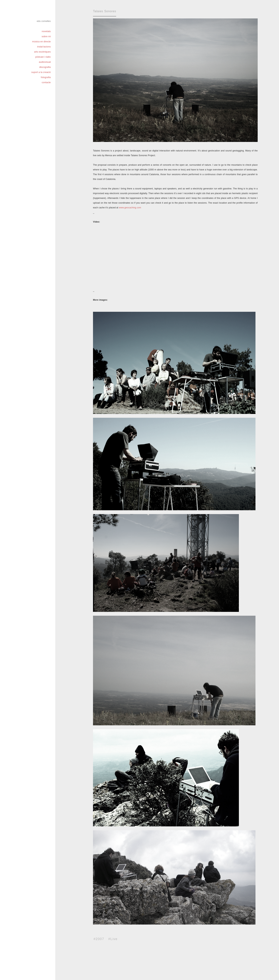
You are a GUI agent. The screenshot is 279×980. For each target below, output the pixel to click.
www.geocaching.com (130, 208)
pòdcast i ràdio (43, 57)
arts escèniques (42, 52)
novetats (46, 31)
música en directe (41, 42)
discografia (45, 67)
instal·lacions (44, 47)
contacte (46, 82)
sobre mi (46, 36)
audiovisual (45, 62)
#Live (113, 939)
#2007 (99, 939)
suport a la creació (41, 72)
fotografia (46, 77)
